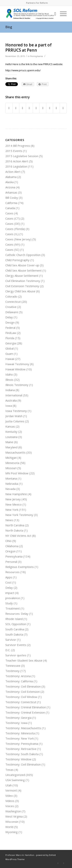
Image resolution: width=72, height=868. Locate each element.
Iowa (9, 406)
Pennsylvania (36, 56)
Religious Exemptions (20, 567)
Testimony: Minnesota (20, 733)
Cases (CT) (13, 218)
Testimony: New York (20, 738)
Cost (8, 582)
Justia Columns (15, 421)
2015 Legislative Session (22, 156)
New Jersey (13, 499)
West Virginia (14, 816)
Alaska (10, 182)
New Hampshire (16, 494)
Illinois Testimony (17, 385)
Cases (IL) (12, 234)
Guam (9, 354)
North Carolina (15, 525)
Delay (9, 317)
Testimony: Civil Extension (23, 692)
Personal (11, 562)
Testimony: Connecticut (21, 702)
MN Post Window (17, 473)
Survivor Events (16, 645)
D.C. (8, 650)
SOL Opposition (16, 624)
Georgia (11, 343)
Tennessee (13, 666)
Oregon (10, 551)
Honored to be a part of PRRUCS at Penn (29, 47)
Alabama (11, 177)
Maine (9, 442)
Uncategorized (15, 775)
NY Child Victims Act (18, 536)
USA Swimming (15, 780)
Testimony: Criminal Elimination (26, 707)
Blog (9, 27)
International (14, 395)
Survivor (11, 640)
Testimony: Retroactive (21, 749)
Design (10, 322)
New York (12, 510)
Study (9, 603)
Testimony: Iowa (16, 723)
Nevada (10, 489)
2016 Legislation (16, 166)
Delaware (12, 312)
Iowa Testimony (16, 411)
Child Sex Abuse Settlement (24, 270)
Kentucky (11, 432)
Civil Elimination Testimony (23, 281)
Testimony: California (19, 681)
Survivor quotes (16, 655)
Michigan (11, 458)
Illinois (9, 380)
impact (10, 593)
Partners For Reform (37, 3)
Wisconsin (12, 822)
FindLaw (11, 333)
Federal (10, 328)
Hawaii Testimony (17, 364)
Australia (11, 400)
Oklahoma (12, 546)
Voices (10, 806)
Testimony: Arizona (18, 676)
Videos (10, 801)
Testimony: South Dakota (22, 754)
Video (9, 796)
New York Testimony (19, 515)
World (9, 827)
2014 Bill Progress (18, 146)
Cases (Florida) (15, 229)
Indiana (10, 390)
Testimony (12, 671)
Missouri (11, 468)
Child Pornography (17, 260)
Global (10, 348)
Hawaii (10, 359)
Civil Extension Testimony (22, 286)
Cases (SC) (12, 250)
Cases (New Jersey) (18, 239)
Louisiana (11, 437)
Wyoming (12, 832)
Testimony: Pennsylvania (22, 744)
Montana (11, 478)
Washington (13, 811)
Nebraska (12, 484)
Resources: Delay (17, 614)
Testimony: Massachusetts (23, 728)
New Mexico (14, 504)
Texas (10, 770)
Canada (10, 208)
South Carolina (15, 629)
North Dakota (14, 530)
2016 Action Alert (17, 161)
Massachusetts (15, 452)
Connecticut (13, 302)
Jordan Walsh (14, 416)
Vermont (11, 790)
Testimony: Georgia (18, 718)
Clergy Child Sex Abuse (20, 291)
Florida (10, 338)
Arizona (10, 187)
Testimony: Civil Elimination (23, 686)
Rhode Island (14, 619)
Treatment (13, 608)
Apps (9, 577)
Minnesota (12, 463)
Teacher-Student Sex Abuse (24, 660)
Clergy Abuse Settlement (22, 276)
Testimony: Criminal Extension (25, 712)
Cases (9, 213)
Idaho (9, 374)
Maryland (11, 447)
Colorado (11, 296)
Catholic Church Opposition (23, 255)
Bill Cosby (12, 198)
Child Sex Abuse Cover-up (22, 265)
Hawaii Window (15, 369)
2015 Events (14, 151)
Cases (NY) (13, 244)
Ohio (8, 541)
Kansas (10, 426)
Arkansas (11, 192)
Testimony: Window (18, 759)
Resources (12, 572)
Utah (9, 785)
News (9, 520)
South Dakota (14, 634)
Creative (11, 307)
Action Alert (13, 172)
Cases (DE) (13, 224)
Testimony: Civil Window (21, 697)
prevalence (13, 598)
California (11, 203)
